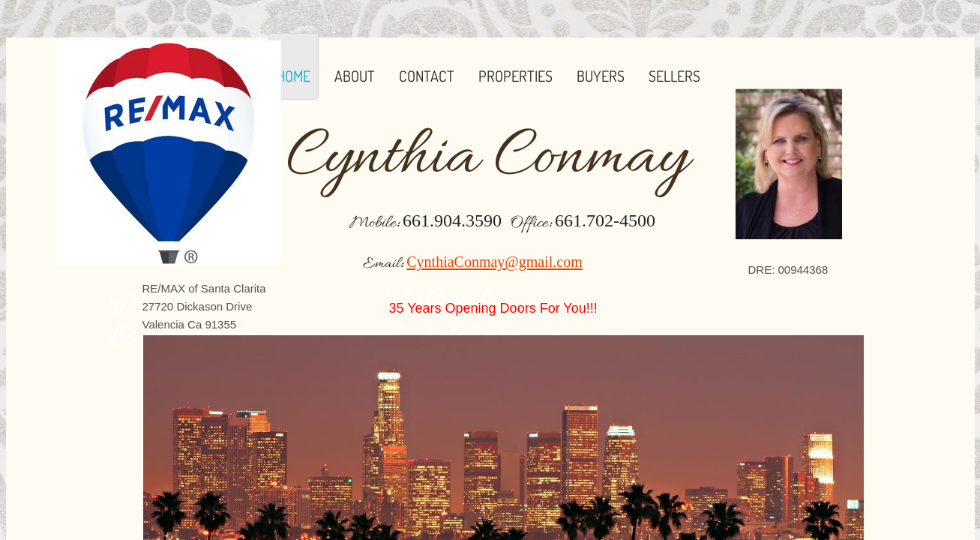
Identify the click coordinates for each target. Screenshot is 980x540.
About (355, 76)
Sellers (674, 76)
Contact (427, 76)
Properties (515, 76)
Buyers (601, 76)
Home (294, 76)
